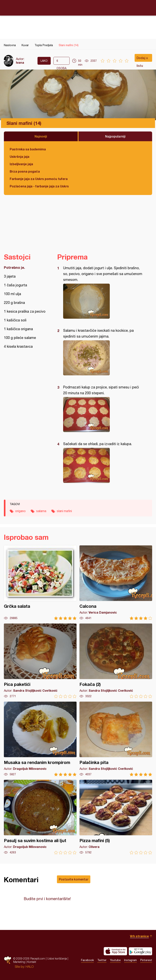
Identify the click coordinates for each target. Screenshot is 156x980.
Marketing (19, 962)
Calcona (116, 583)
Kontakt (32, 962)
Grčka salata (40, 583)
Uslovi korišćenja (57, 958)
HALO (30, 967)
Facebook (87, 960)
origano (20, 511)
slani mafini (64, 511)
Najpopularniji (115, 136)
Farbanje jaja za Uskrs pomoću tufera (39, 179)
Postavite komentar (74, 879)
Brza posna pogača (25, 171)
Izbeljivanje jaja (21, 164)
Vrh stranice (139, 936)
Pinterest (146, 960)
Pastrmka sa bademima (28, 149)
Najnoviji (41, 136)
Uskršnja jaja (20, 157)
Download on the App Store (115, 951)
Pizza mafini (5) (116, 817)
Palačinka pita (116, 739)
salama (41, 511)
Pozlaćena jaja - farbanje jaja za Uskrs (39, 186)
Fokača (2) (116, 661)
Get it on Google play (140, 951)
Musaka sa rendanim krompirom (40, 739)
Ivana (20, 62)
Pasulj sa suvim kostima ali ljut (40, 817)
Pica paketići (40, 661)
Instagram (130, 960)
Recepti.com (78, 8)
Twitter (102, 960)
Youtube (115, 960)
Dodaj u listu (142, 59)
